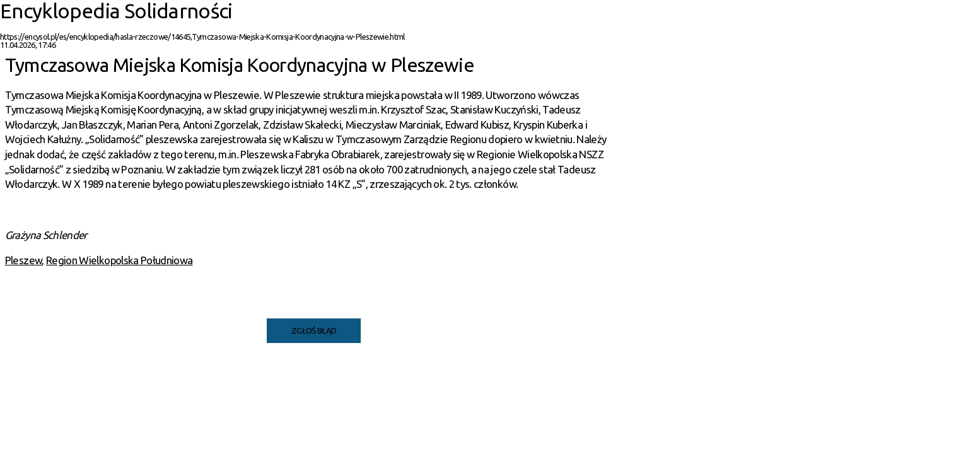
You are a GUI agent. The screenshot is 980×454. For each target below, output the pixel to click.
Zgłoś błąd (314, 330)
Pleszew (23, 260)
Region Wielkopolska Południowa (120, 260)
